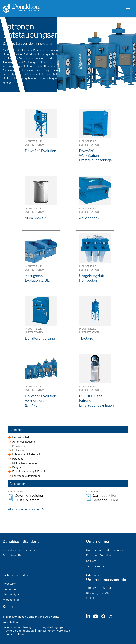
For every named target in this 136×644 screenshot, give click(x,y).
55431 (90, 598)
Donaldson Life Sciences (19, 550)
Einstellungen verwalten (54, 631)
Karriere (91, 561)
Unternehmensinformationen (105, 550)
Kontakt (9, 607)
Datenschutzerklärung (17, 627)
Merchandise (11, 600)
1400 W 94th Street (99, 588)
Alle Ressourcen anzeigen (24, 509)
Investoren (10, 584)
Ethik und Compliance (100, 555)
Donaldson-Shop (13, 555)
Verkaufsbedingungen (20, 631)
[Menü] (128, 9)
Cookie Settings (15, 634)
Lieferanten (10, 589)
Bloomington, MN (98, 593)
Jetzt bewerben (96, 566)
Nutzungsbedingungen (50, 627)
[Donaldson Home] (63, 8)
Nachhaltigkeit (12, 594)
